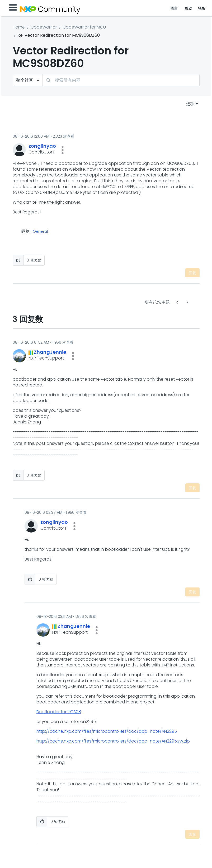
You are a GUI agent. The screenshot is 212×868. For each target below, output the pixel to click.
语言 (174, 8)
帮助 (189, 8)
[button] (63, 150)
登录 (202, 8)
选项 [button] (190, 104)
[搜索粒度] (28, 80)
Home (19, 27)
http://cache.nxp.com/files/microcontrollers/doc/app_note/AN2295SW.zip (113, 741)
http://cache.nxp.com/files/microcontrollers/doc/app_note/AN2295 (107, 731)
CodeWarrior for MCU (84, 27)
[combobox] (121, 80)
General (40, 232)
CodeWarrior (44, 27)
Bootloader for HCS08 (59, 712)
